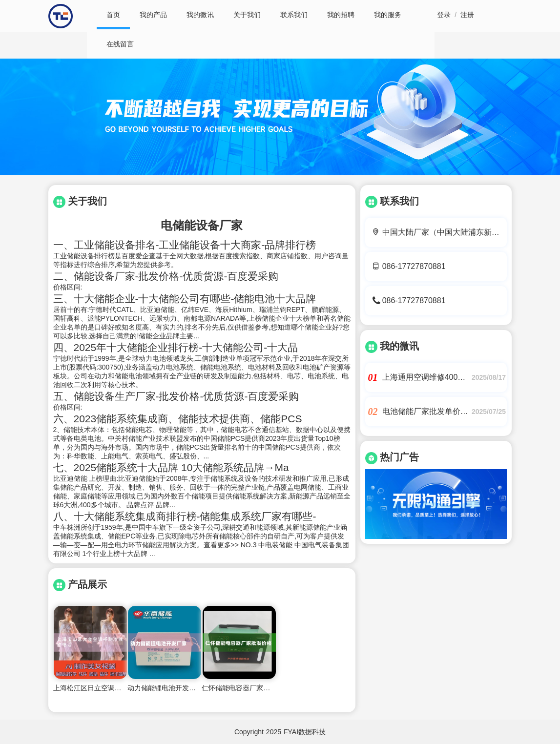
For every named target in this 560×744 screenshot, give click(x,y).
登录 (444, 15)
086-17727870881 (414, 266)
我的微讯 (200, 15)
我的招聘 (341, 15)
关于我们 (247, 15)
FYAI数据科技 (305, 732)
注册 (467, 15)
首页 (113, 15)
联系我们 (294, 15)
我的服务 (388, 15)
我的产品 (153, 15)
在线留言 (120, 44)
